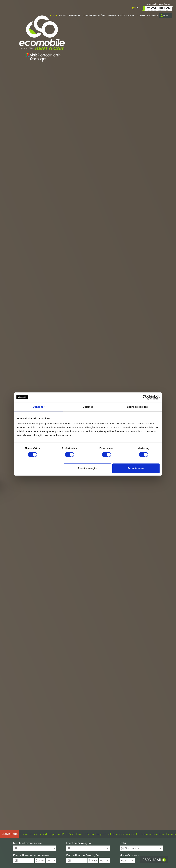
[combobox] (35, 848)
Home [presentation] (53, 16)
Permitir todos (136, 468)
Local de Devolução (79, 843)
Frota (123, 843)
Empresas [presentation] (74, 16)
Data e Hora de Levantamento (32, 855)
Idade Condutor (127, 855)
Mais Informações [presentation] (94, 16)
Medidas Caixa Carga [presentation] (121, 16)
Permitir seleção (88, 468)
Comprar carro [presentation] (147, 16)
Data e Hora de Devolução (83, 855)
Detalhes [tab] (88, 407)
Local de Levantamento (28, 843)
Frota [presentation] (63, 16)
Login (165, 16)
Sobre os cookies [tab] (137, 407)
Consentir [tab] (39, 407)
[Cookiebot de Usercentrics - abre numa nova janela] (145, 397)
